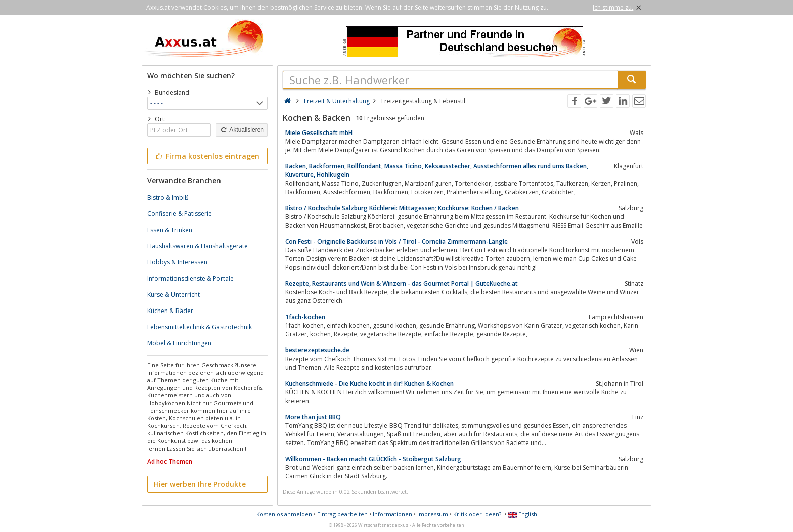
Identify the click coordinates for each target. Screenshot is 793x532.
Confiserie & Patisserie (180, 214)
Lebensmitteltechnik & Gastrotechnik (200, 327)
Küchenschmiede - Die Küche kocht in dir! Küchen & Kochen (369, 384)
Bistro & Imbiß (168, 197)
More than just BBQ (313, 417)
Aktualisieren (242, 130)
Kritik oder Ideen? (477, 514)
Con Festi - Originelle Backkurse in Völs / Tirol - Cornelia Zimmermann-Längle (396, 241)
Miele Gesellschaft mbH (319, 133)
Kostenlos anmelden (284, 514)
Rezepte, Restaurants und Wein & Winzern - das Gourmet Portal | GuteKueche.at (402, 283)
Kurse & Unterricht (173, 295)
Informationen (392, 514)
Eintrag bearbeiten (342, 514)
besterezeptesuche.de (317, 350)
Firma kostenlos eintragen (207, 156)
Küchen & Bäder (170, 311)
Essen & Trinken (170, 230)
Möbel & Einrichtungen (179, 343)
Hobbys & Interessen (177, 262)
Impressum (433, 514)
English (522, 514)
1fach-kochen (305, 317)
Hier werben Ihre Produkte (200, 484)
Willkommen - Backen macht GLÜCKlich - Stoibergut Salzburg (373, 459)
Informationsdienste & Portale (190, 278)
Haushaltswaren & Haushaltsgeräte (197, 246)
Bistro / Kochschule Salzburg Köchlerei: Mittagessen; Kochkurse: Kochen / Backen (402, 208)
